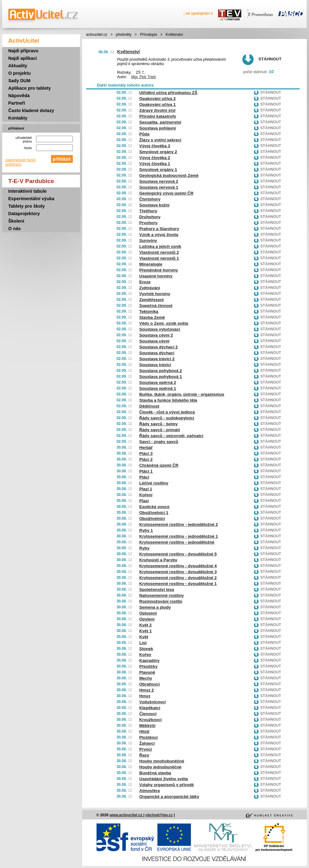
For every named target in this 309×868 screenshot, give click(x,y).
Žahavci (147, 743)
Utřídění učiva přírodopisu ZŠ (169, 93)
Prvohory (149, 223)
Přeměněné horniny (159, 270)
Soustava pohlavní (158, 128)
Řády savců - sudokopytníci (167, 418)
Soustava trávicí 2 (157, 359)
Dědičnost (149, 406)
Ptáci (144, 477)
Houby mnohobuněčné (162, 761)
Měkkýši (147, 726)
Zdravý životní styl (157, 110)
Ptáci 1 (146, 471)
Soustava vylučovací (160, 329)
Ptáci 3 (146, 453)
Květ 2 (146, 625)
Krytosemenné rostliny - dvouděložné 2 (178, 578)
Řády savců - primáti (160, 430)
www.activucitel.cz (126, 815)
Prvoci (146, 749)
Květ (144, 637)
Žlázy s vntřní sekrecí (160, 140)
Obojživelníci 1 (154, 513)
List (143, 643)
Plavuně (147, 672)
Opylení (147, 619)
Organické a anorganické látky (169, 797)
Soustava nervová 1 (159, 187)
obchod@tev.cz (159, 815)
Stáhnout (270, 59)
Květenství (129, 52)
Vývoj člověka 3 (155, 146)
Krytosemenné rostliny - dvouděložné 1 (178, 584)
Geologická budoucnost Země (169, 175)
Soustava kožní (154, 205)
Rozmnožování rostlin (161, 601)
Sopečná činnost (156, 306)
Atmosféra (150, 791)
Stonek (146, 649)
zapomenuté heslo (21, 160)
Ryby (145, 548)
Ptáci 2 (146, 459)
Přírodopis (149, 35)
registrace (14, 164)
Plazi (144, 501)
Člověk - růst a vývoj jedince (167, 412)
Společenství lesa (157, 590)
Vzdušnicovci (153, 702)
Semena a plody (155, 607)
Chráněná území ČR (159, 465)
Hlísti (145, 731)
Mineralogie (151, 264)
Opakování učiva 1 (158, 104)
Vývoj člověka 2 (155, 158)
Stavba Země (152, 317)
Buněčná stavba (155, 773)
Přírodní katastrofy (158, 116)
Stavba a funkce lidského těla (168, 400)
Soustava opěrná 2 (158, 382)
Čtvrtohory (150, 199)
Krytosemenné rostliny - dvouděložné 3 (178, 572)
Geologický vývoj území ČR (166, 193)
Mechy (146, 678)
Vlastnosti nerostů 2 (159, 252)
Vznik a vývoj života (159, 235)
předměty (124, 35)
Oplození (148, 613)
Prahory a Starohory (159, 229)
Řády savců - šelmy (159, 424)
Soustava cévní (154, 341)
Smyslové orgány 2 (158, 152)
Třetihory (148, 211)
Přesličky (149, 666)
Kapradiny (150, 660)
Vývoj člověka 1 (155, 164)
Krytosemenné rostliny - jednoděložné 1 (179, 536)
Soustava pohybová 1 (161, 377)
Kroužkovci (151, 720)
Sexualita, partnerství (160, 122)
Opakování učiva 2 (158, 99)
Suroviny (148, 241)
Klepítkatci (150, 708)
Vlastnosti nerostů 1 (159, 258)
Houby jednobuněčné (161, 767)
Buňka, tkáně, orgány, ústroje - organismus (182, 394)
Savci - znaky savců (159, 442)
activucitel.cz (97, 35)
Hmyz (145, 696)
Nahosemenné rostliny (162, 595)
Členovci (148, 714)
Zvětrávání (150, 288)
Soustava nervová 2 (159, 181)
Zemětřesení (152, 300)
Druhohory (150, 217)
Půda (145, 134)
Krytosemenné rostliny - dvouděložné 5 (178, 554)
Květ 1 (146, 631)
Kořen (145, 655)
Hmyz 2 (147, 690)
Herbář (146, 448)
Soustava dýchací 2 (159, 347)
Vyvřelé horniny (155, 294)
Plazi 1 (146, 489)
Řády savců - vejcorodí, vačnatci (171, 436)
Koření (146, 495)
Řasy (144, 755)
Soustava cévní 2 (156, 335)
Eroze (145, 282)
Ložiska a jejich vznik (160, 246)
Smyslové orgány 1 (158, 170)
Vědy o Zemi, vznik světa (164, 323)
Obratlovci (150, 684)
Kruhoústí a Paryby (158, 560)
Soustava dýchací (157, 353)
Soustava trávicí (155, 365)
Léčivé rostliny (154, 483)
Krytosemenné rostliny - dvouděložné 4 (178, 566)
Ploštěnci (149, 737)
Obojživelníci (152, 519)
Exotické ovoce (154, 507)
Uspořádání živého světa (164, 779)
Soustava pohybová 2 (161, 371)
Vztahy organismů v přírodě (167, 785)
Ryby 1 (146, 530)
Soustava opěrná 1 (158, 388)
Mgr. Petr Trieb (144, 77)
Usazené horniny (156, 276)
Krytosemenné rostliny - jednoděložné (177, 542)
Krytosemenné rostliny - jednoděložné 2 (179, 524)
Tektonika (149, 311)
